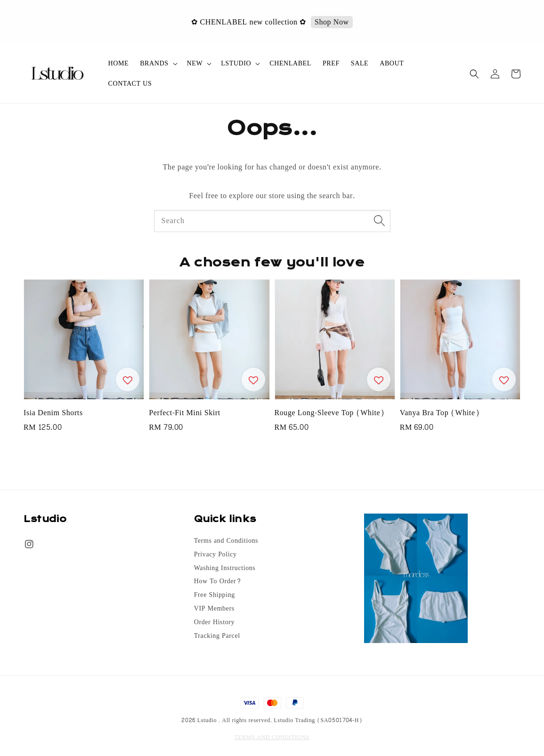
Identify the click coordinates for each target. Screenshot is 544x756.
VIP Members (214, 609)
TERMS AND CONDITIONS (272, 737)
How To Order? (218, 581)
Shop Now (342, 22)
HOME (119, 63)
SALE (360, 63)
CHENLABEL (290, 63)
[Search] (380, 221)
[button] (474, 74)
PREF (331, 63)
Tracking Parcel (217, 636)
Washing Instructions (225, 568)
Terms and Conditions (226, 542)
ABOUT (392, 63)
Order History (214, 622)
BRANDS (154, 64)
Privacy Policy (215, 555)
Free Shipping (215, 595)
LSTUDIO (236, 64)
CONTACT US (130, 84)
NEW (195, 64)
